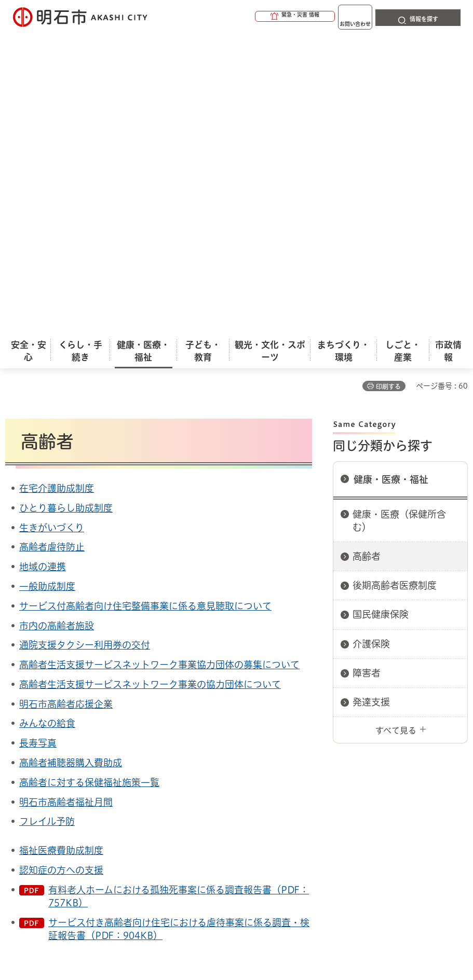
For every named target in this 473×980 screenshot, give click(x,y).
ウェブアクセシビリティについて (234, 749)
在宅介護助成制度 (57, 187)
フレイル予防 (47, 520)
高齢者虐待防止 (52, 245)
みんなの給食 (47, 422)
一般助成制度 (47, 285)
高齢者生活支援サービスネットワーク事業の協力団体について (150, 383)
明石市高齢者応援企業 (66, 403)
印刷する (388, 85)
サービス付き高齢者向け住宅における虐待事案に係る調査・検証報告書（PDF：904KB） (179, 627)
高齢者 (367, 255)
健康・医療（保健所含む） (399, 219)
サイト (271, 765)
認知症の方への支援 (61, 569)
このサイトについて (91, 749)
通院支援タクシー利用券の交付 (85, 343)
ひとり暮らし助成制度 (66, 206)
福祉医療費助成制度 (61, 549)
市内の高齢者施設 (57, 324)
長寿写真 (38, 441)
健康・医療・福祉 (391, 178)
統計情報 (285, 893)
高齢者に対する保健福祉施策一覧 (89, 481)
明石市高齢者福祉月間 (66, 501)
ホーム (16, 712)
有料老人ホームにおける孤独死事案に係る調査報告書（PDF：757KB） (179, 595)
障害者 (367, 371)
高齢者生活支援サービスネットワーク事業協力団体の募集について (159, 363)
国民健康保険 (381, 313)
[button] (255, 17)
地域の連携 (43, 265)
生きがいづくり (52, 226)
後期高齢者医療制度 (395, 284)
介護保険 (371, 342)
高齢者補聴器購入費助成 (71, 461)
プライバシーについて (95, 765)
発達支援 (371, 401)
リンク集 (197, 765)
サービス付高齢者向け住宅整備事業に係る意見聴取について (145, 305)
